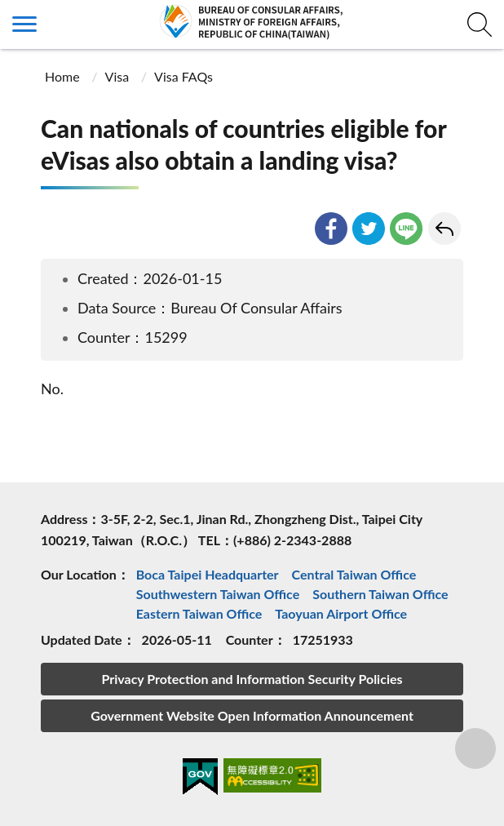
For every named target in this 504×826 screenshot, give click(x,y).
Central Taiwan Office (354, 574)
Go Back (444, 229)
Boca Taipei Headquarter (208, 574)
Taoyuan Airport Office (341, 613)
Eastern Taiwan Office (199, 613)
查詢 (480, 24)
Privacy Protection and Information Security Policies (252, 679)
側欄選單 (24, 24)
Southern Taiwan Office (380, 594)
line (406, 229)
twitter (369, 229)
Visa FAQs (183, 76)
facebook (331, 229)
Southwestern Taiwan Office (218, 594)
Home (62, 76)
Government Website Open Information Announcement (252, 715)
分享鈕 (475, 748)
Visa (117, 76)
